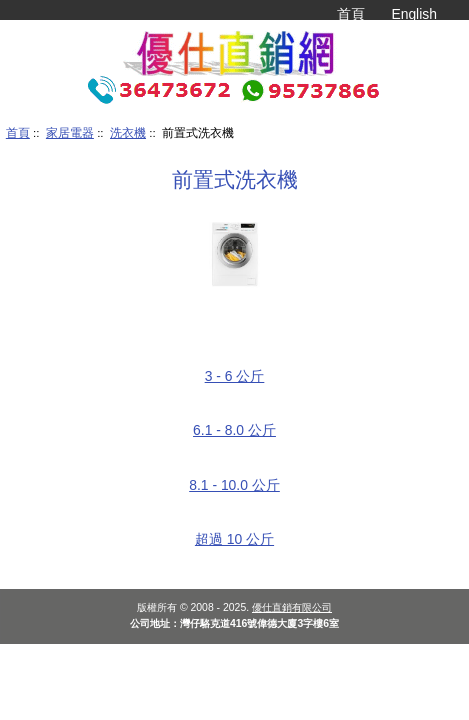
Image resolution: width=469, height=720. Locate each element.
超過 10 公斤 (234, 531)
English (414, 14)
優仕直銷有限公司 (292, 607)
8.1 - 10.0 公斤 (234, 477)
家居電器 (70, 132)
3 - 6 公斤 (235, 368)
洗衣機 (128, 132)
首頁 (351, 14)
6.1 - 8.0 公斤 (234, 422)
